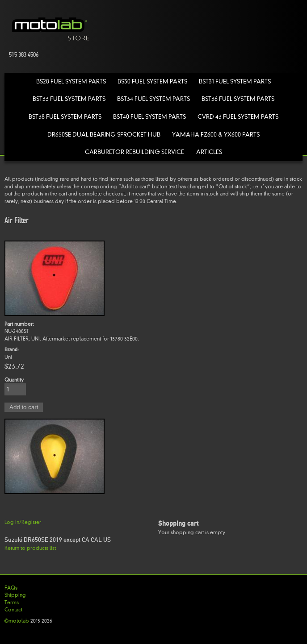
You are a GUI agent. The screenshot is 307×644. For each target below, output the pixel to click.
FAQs (11, 588)
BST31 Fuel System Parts (235, 81)
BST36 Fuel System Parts (238, 99)
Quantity (14, 380)
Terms (12, 602)
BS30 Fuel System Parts (152, 81)
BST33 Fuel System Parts (69, 99)
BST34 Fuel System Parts (153, 99)
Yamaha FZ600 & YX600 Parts (216, 135)
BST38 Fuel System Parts (65, 117)
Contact (13, 610)
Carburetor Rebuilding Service (135, 152)
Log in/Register (23, 522)
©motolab (17, 621)
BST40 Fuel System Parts (149, 117)
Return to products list (30, 548)
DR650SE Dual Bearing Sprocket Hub (104, 135)
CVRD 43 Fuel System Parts (238, 117)
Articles (209, 152)
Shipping (15, 595)
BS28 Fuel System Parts (71, 81)
